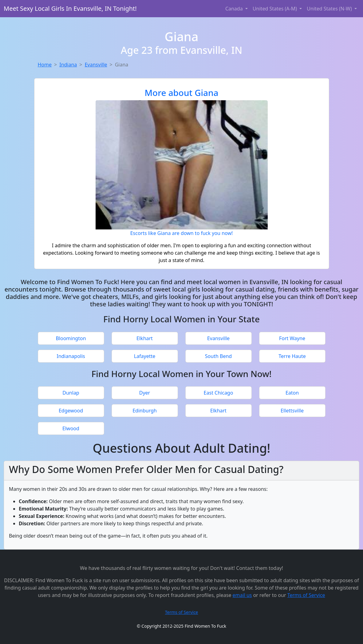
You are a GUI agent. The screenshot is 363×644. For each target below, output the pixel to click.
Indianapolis (71, 356)
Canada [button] (235, 9)
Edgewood (71, 411)
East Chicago (219, 393)
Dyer (145, 393)
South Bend (218, 356)
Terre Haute (292, 356)
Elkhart (145, 338)
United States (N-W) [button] (330, 9)
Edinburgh (145, 411)
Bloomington (71, 338)
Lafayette (145, 356)
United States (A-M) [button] (275, 9)
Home (45, 65)
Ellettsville (292, 411)
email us (242, 595)
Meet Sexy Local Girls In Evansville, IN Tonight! (70, 8)
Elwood (71, 428)
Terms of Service (306, 595)
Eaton (292, 393)
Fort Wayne (292, 338)
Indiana (68, 65)
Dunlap (71, 393)
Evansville (96, 65)
